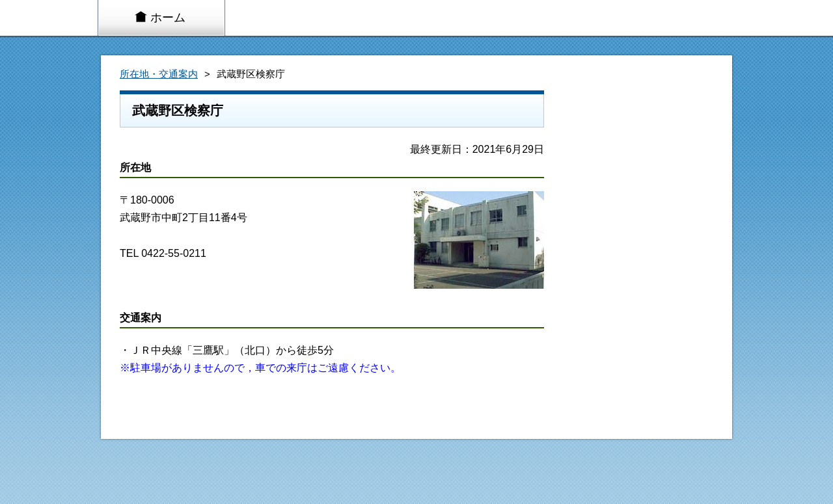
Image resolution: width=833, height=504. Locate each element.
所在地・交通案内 (159, 74)
